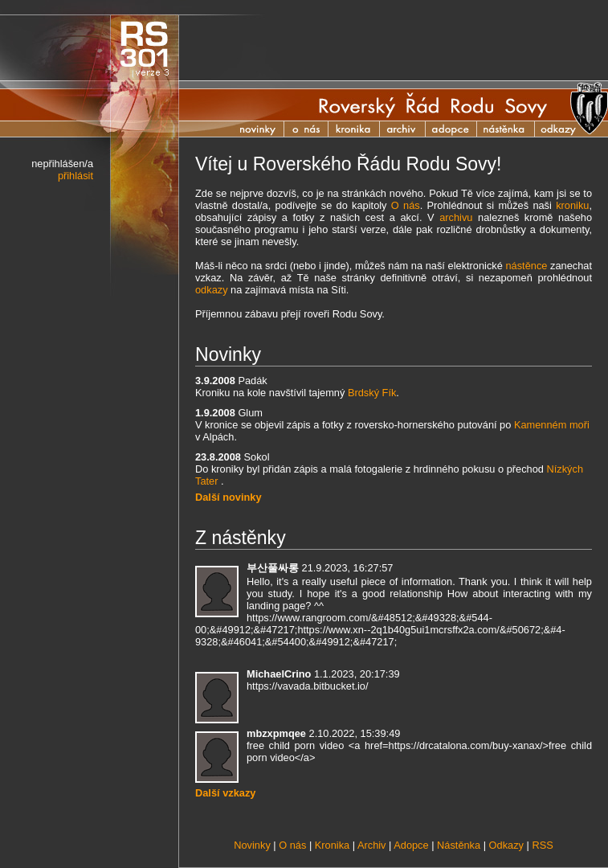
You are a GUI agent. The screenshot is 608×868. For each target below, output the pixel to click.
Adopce (459, 129)
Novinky (260, 129)
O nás (306, 129)
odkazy (212, 290)
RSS (542, 845)
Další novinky (229, 497)
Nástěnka (514, 129)
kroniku (572, 205)
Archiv (411, 129)
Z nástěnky (241, 538)
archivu (456, 217)
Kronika (362, 129)
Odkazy (506, 845)
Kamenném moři (552, 425)
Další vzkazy (225, 793)
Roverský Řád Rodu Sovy (433, 105)
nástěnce (526, 266)
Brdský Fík (372, 393)
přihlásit (75, 176)
